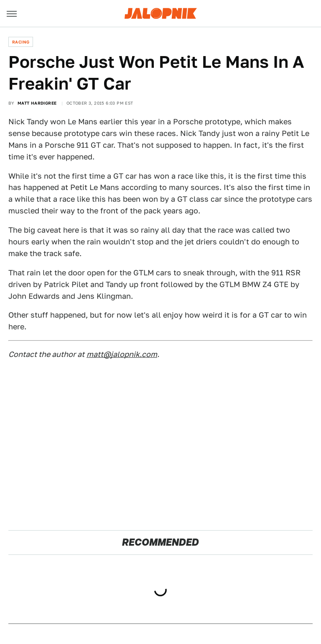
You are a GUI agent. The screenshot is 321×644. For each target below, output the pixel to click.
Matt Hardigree (37, 103)
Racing (21, 42)
